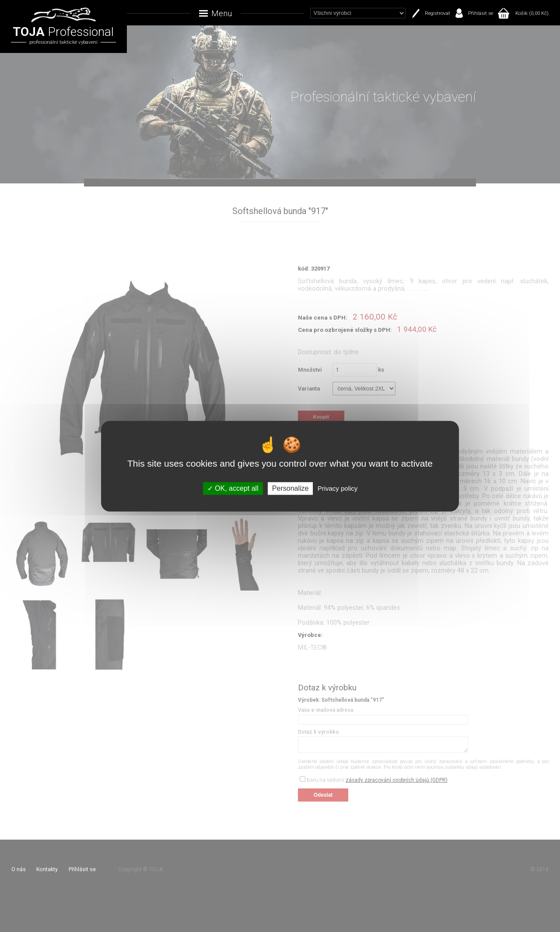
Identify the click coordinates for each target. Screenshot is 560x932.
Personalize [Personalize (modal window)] (290, 488)
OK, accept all (233, 488)
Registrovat (437, 13)
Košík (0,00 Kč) (532, 13)
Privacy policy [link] (338, 488)
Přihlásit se (481, 13)
